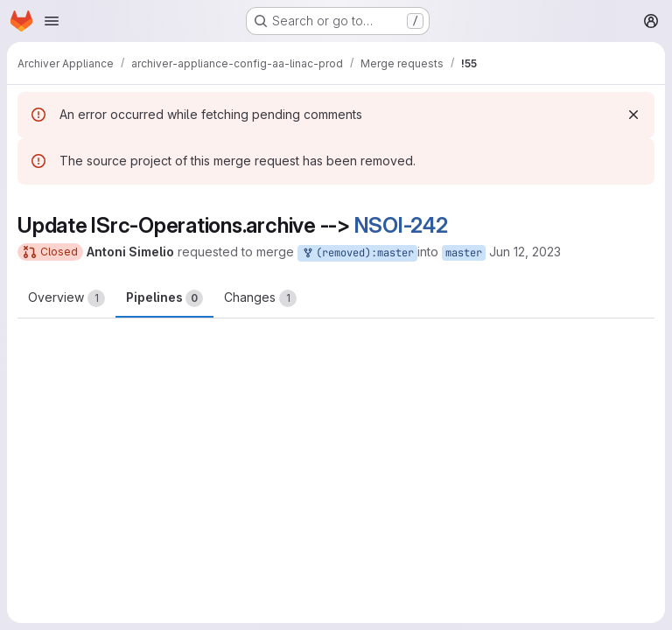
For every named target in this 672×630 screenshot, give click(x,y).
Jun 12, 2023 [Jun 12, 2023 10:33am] (525, 252)
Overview (66, 298)
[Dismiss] (633, 115)
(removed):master (357, 253)
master (464, 253)
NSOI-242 (401, 225)
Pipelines (164, 298)
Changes (260, 298)
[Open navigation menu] (52, 21)
